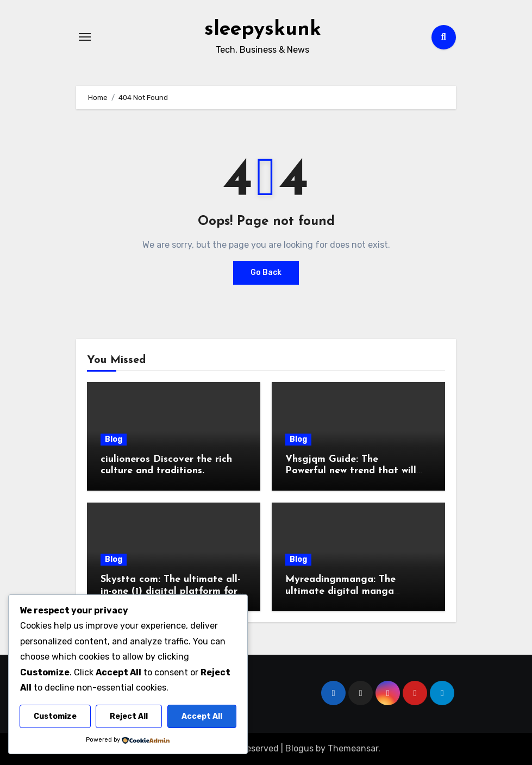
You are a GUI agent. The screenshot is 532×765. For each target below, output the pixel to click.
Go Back (266, 272)
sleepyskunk (263, 29)
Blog (114, 439)
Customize (55, 716)
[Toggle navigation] (85, 37)
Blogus (299, 748)
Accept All (202, 716)
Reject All (129, 716)
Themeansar (353, 748)
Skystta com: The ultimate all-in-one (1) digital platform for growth (170, 591)
